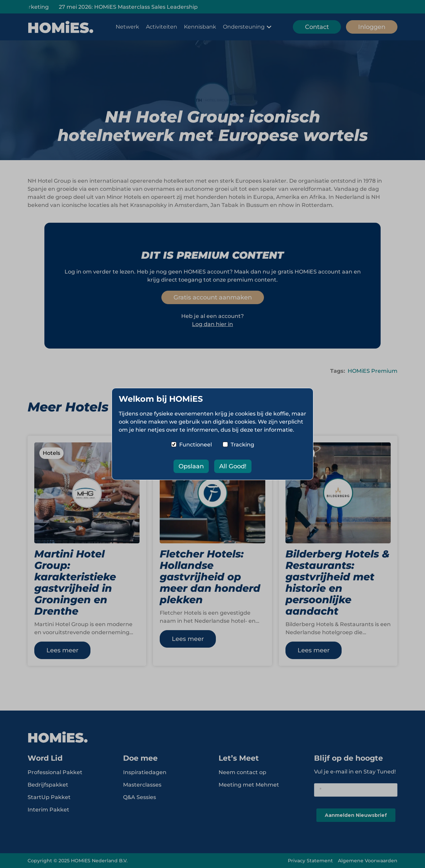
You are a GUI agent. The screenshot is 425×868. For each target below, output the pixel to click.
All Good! (233, 466)
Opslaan (191, 466)
